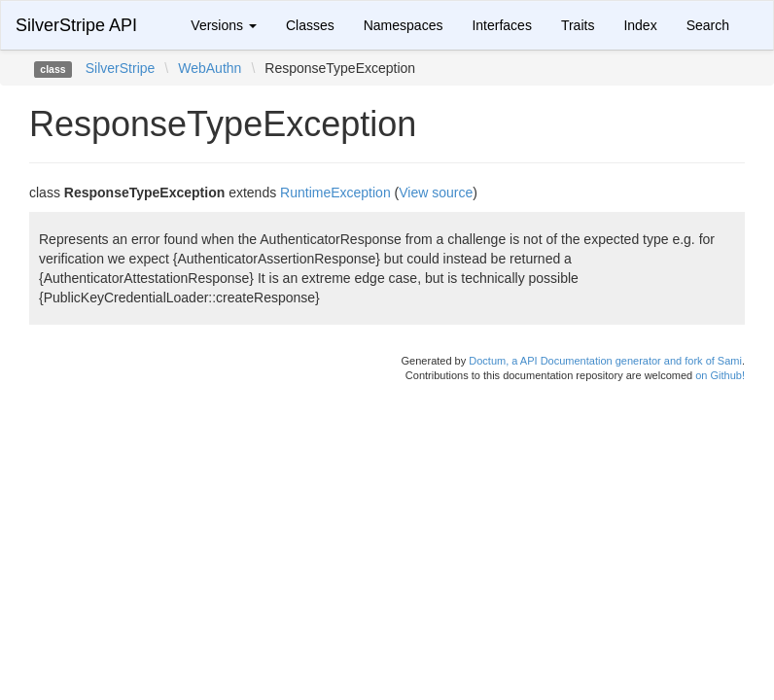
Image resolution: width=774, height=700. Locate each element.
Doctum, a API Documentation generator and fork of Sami (605, 361)
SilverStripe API (76, 25)
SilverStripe (121, 68)
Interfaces (501, 25)
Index (640, 25)
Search (708, 25)
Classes (310, 25)
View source (436, 192)
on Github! (720, 375)
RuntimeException (335, 192)
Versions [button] (224, 25)
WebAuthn (210, 68)
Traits (578, 25)
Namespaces (404, 25)
